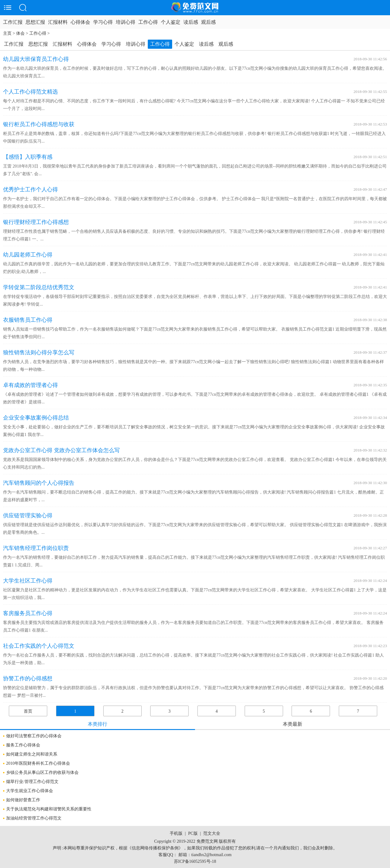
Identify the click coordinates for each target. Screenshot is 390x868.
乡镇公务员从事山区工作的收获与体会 (42, 772)
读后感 (191, 22)
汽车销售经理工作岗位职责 (36, 548)
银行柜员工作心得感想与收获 (39, 124)
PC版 (193, 833)
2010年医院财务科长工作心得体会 (38, 763)
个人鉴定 (171, 22)
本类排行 (97, 724)
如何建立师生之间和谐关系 (32, 754)
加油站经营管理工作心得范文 (34, 818)
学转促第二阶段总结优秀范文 (39, 287)
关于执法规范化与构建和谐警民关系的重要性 (49, 809)
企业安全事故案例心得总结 (36, 418)
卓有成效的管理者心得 (30, 385)
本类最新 (292, 724)
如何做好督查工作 (23, 800)
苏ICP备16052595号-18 (195, 861)
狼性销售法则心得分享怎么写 (39, 353)
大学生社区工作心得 (28, 581)
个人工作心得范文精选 (30, 92)
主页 (7, 33)
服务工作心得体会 (23, 745)
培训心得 (126, 22)
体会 (20, 33)
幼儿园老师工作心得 (28, 255)
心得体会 (80, 22)
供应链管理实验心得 (28, 515)
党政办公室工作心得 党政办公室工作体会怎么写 (61, 450)
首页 (28, 711)
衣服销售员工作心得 (28, 320)
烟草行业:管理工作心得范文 (32, 782)
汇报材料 (58, 22)
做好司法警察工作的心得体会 (34, 736)
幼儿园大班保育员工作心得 (36, 59)
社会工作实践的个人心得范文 (39, 646)
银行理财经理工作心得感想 (36, 222)
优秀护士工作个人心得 (30, 190)
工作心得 (148, 22)
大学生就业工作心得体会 (30, 791)
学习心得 (103, 22)
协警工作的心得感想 (28, 678)
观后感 (208, 22)
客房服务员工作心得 (28, 613)
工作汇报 (13, 22)
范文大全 (212, 833)
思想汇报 (35, 22)
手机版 (176, 833)
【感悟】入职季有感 (28, 157)
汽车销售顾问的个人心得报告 (39, 483)
